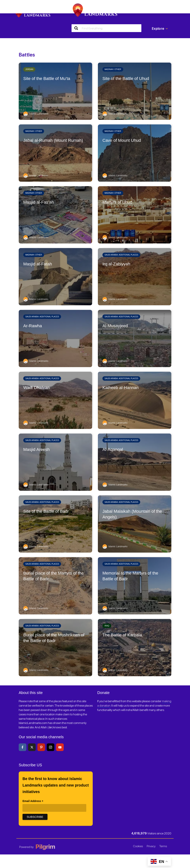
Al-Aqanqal (113, 449)
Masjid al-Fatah (38, 264)
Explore (160, 29)
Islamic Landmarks (36, 114)
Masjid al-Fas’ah (39, 202)
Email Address (33, 801)
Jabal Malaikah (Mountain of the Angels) (132, 514)
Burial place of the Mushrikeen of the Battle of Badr (54, 638)
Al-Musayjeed (115, 326)
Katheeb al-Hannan (121, 388)
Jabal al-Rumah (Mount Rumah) (53, 140)
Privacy (151, 846)
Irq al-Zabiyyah (116, 264)
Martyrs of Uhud (117, 202)
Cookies (138, 846)
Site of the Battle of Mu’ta (47, 79)
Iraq (107, 626)
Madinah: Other (113, 69)
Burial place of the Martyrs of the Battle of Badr (54, 576)
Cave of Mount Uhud (122, 140)
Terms (163, 846)
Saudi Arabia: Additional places (121, 255)
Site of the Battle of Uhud (126, 79)
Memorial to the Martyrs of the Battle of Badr (130, 576)
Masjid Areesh (36, 449)
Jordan (29, 69)
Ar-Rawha (33, 326)
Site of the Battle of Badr (46, 511)
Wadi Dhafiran (37, 388)
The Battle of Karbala (122, 635)
